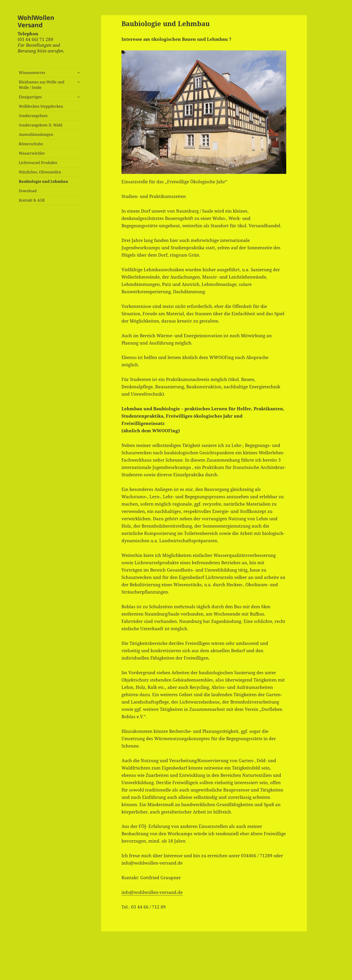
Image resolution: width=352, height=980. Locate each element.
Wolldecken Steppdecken (41, 106)
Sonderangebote (33, 116)
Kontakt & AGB (32, 200)
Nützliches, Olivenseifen (40, 172)
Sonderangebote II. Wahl (41, 125)
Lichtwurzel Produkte (38, 163)
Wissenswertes (32, 73)
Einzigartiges (30, 97)
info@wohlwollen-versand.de (152, 892)
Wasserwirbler (32, 153)
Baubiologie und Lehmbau (43, 181)
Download (28, 191)
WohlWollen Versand (36, 21)
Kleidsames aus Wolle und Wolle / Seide (42, 85)
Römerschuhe (31, 144)
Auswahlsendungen (36, 134)
